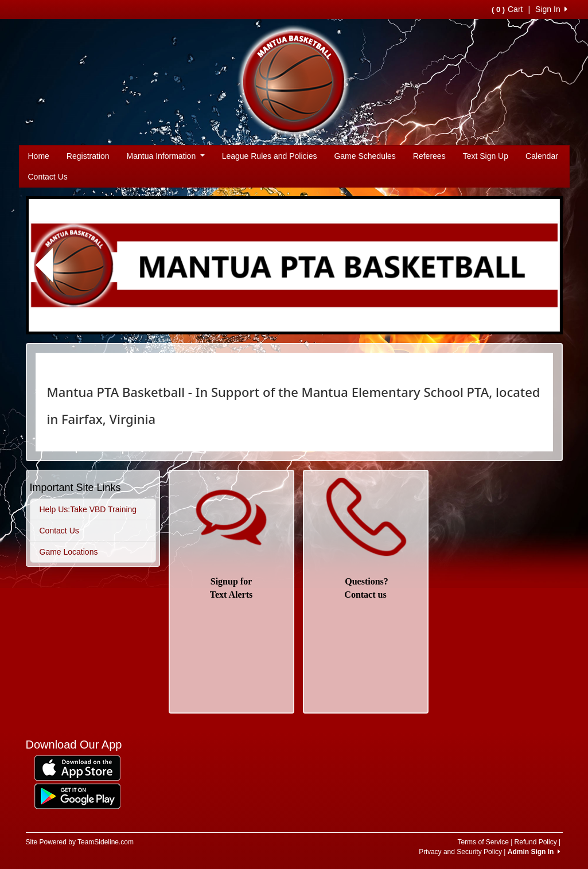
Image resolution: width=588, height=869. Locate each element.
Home (39, 156)
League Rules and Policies (270, 156)
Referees (429, 156)
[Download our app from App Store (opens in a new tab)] (77, 767)
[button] (45, 266)
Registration (88, 156)
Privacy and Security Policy (460, 852)
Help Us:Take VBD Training (88, 509)
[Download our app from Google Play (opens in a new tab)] (77, 796)
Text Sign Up (486, 156)
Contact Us (48, 177)
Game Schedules (365, 156)
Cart (507, 9)
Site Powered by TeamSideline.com (80, 842)
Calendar (542, 156)
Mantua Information (166, 156)
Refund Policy (536, 842)
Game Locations (69, 552)
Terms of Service (483, 842)
